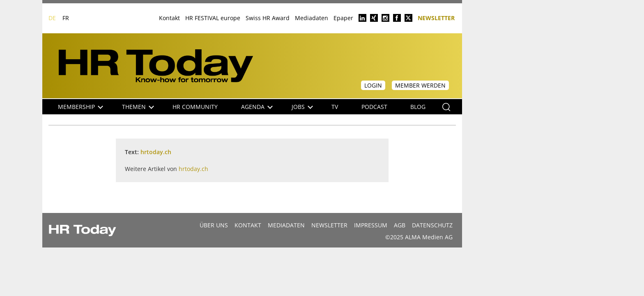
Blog (418, 107)
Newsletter (436, 17)
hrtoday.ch (156, 152)
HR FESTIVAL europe (213, 18)
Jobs (302, 107)
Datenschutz (432, 225)
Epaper (343, 18)
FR (66, 18)
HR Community (195, 107)
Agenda (257, 107)
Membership (80, 107)
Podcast (374, 107)
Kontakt (169, 18)
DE (52, 18)
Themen (138, 107)
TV (335, 107)
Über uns (214, 225)
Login (373, 85)
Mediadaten (312, 18)
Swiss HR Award (268, 18)
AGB (400, 225)
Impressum (371, 225)
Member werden (420, 85)
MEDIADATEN (286, 225)
